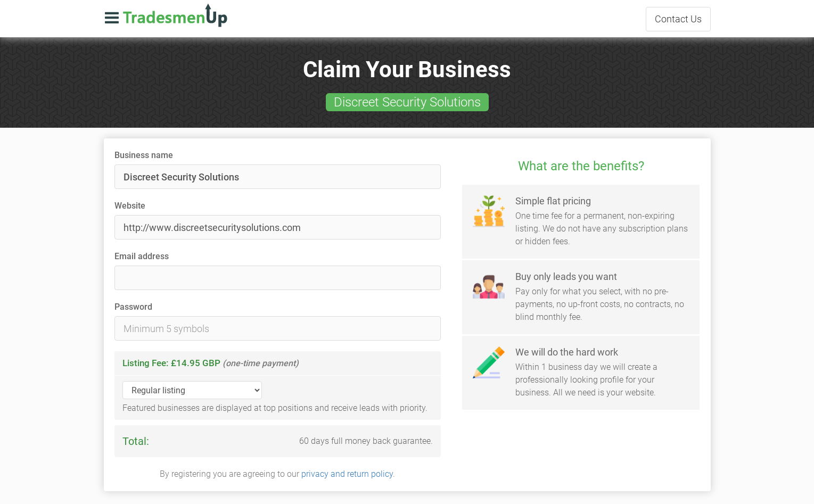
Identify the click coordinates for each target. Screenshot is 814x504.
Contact (678, 19)
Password (133, 307)
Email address (142, 256)
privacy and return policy (347, 474)
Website (130, 206)
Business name (144, 155)
